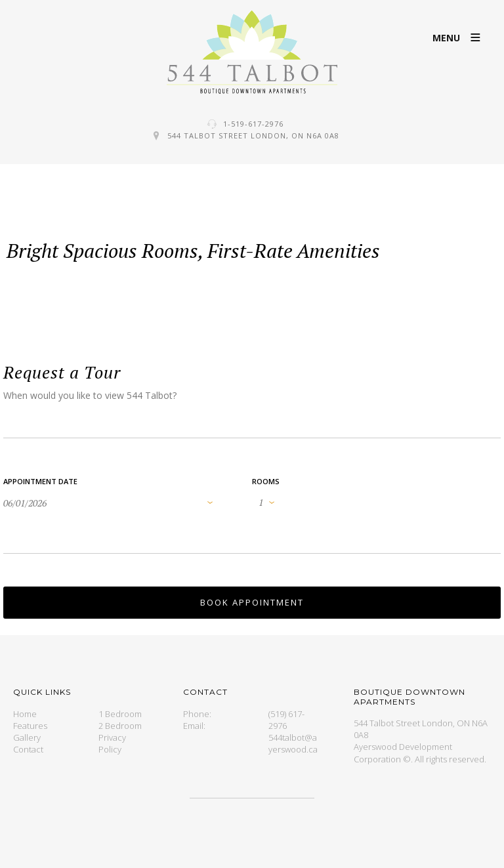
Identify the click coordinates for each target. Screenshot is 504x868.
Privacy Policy (112, 743)
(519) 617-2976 (286, 720)
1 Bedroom (120, 714)
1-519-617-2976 (253, 124)
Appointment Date (40, 481)
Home (25, 714)
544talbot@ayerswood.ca (293, 743)
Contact (28, 749)
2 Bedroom (120, 726)
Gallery (27, 737)
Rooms (266, 481)
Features (30, 726)
